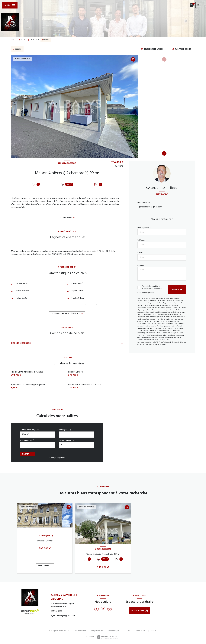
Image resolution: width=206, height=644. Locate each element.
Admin (128, 631)
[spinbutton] (77, 445)
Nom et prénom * (144, 228)
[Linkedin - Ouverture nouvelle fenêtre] (103, 609)
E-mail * (140, 253)
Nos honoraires (80, 631)
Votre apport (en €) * (27, 440)
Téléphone (142, 240)
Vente (23, 40)
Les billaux (34, 40)
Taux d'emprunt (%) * (67, 440)
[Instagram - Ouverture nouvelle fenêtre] (110, 609)
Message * (141, 265)
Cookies (154, 631)
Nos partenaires (97, 631)
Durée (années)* (65, 430)
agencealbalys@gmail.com (150, 207)
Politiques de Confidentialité (172, 342)
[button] (164, 153)
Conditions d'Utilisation (145, 344)
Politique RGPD (141, 631)
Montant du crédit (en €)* (29, 430)
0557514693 (57, 611)
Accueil (13, 40)
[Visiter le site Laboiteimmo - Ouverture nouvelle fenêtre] (107, 637)
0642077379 (144, 203)
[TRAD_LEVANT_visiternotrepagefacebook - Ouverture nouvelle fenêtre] (96, 609)
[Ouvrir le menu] (10, 5)
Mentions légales (114, 631)
